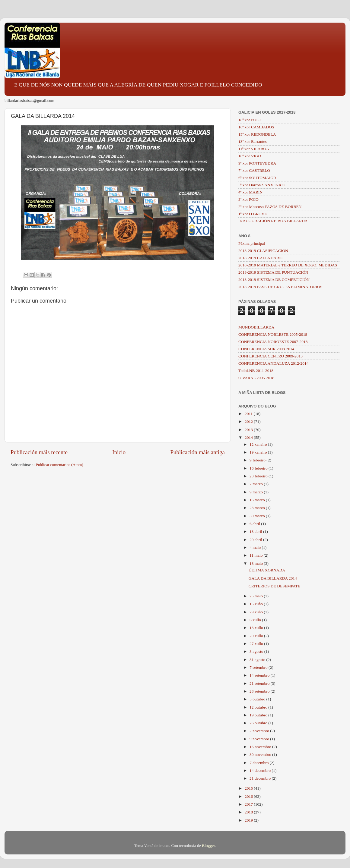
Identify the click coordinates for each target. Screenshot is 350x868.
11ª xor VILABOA (254, 149)
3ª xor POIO (248, 199)
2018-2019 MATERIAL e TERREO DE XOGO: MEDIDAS (288, 265)
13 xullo (257, 628)
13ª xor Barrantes (253, 142)
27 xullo (257, 644)
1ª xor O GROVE (253, 214)
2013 (249, 430)
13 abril (256, 531)
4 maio (256, 547)
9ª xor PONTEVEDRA (257, 163)
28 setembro (260, 691)
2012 (249, 421)
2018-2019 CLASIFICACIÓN (263, 251)
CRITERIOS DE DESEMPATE (274, 586)
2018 (249, 812)
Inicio (119, 452)
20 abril (256, 540)
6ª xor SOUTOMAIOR (257, 178)
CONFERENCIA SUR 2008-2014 (266, 349)
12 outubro (259, 707)
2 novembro (260, 731)
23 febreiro (259, 476)
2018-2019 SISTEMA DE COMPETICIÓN (274, 280)
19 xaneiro (259, 452)
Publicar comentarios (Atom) (59, 465)
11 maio (257, 555)
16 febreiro (259, 468)
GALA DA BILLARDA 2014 (273, 578)
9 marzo (257, 492)
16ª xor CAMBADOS (256, 127)
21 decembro (261, 778)
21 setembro (260, 683)
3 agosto (257, 651)
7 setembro (259, 667)
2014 (249, 437)
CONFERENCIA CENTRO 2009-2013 (270, 356)
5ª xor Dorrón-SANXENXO (261, 185)
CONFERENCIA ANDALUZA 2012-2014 (274, 363)
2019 (249, 820)
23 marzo (258, 508)
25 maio (257, 596)
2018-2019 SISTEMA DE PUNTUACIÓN (273, 272)
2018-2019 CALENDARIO (261, 258)
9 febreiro (258, 460)
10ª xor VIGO (250, 156)
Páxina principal (252, 243)
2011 (249, 414)
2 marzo (257, 484)
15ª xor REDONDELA (257, 134)
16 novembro (261, 747)
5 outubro (258, 699)
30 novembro (261, 755)
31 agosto (258, 660)
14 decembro (261, 771)
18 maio (257, 563)
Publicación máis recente (39, 452)
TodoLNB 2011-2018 (256, 371)
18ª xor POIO (249, 120)
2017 (249, 804)
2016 (249, 796)
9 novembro (260, 739)
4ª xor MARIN (250, 192)
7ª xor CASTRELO (254, 170)
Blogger (208, 846)
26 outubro (259, 723)
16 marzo (258, 500)
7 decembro (260, 763)
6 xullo (256, 620)
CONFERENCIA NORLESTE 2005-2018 (273, 334)
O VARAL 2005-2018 (256, 378)
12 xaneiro (259, 444)
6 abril (255, 524)
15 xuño (257, 604)
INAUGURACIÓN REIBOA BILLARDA (273, 221)
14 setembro (260, 675)
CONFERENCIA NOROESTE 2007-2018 (273, 342)
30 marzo (258, 516)
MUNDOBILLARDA (256, 327)
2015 (249, 788)
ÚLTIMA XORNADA (267, 570)
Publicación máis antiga (198, 452)
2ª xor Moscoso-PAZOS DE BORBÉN (270, 207)
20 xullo (257, 636)
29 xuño (257, 612)
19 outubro (259, 715)
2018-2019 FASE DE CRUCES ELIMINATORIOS (280, 287)
